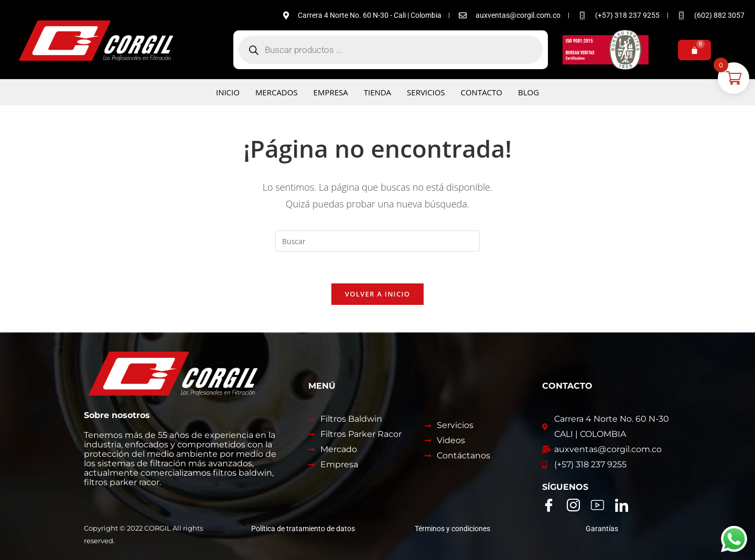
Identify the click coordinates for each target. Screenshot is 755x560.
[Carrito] (694, 50)
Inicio (228, 92)
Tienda (377, 92)
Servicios (426, 92)
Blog (528, 92)
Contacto (482, 92)
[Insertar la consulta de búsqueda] (377, 241)
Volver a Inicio (377, 294)
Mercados (277, 92)
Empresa (331, 92)
